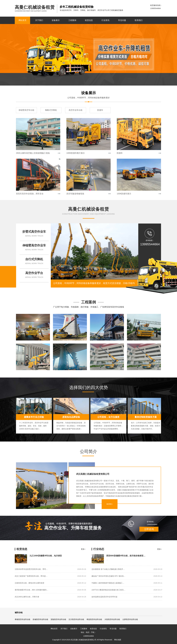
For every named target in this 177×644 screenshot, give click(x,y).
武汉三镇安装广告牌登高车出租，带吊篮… (50, 576)
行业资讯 (105, 20)
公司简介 (88, 451)
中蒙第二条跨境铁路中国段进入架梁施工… (127, 583)
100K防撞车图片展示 (76, 153)
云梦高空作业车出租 (130, 619)
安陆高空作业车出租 (58, 619)
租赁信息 (89, 20)
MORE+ (110, 504)
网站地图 (118, 640)
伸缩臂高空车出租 (26, 110)
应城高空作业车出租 (40, 619)
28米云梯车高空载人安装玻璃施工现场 (33, 153)
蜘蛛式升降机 (51, 110)
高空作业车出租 (76, 110)
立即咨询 (149, 529)
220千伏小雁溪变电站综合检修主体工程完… (127, 590)
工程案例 (72, 20)
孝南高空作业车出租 (22, 619)
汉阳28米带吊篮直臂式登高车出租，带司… (50, 569)
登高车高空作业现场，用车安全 (30, 194)
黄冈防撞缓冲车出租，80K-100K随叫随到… (50, 590)
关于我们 (39, 20)
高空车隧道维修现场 (75, 194)
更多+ (83, 549)
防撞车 (100, 110)
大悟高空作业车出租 (112, 619)
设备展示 (56, 20)
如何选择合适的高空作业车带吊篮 (127, 597)
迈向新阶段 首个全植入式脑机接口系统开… (127, 569)
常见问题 (122, 20)
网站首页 (22, 20)
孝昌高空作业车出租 (94, 619)
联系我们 (139, 20)
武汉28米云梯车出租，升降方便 (50, 597)
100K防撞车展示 (124, 194)
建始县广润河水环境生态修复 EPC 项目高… (127, 576)
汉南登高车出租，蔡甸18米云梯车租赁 (50, 583)
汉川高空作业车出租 (76, 619)
